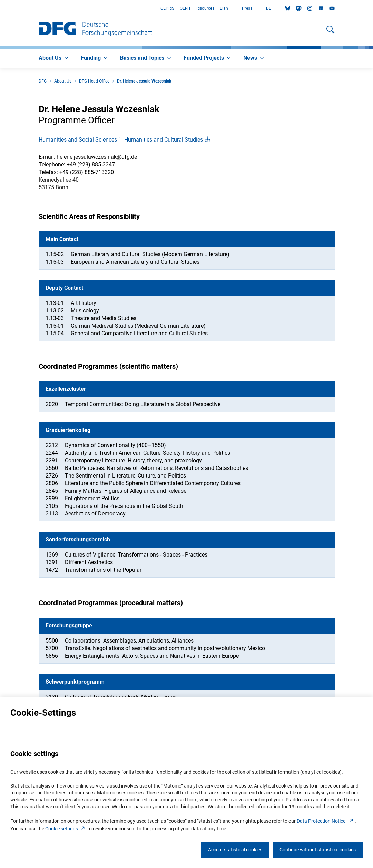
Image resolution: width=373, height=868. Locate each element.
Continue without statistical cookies (318, 850)
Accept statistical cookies (235, 850)
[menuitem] (54, 58)
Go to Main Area (0, 8)
